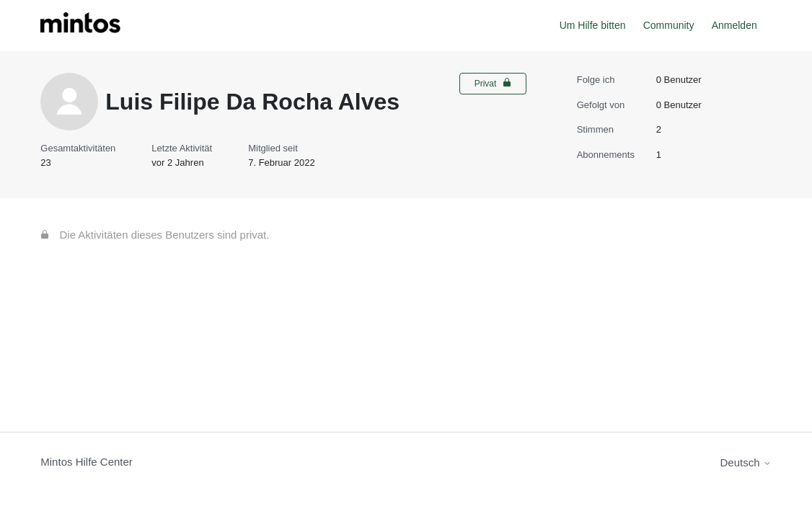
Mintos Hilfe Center (87, 462)
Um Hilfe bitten (593, 25)
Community (669, 25)
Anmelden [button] (734, 25)
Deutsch (746, 462)
